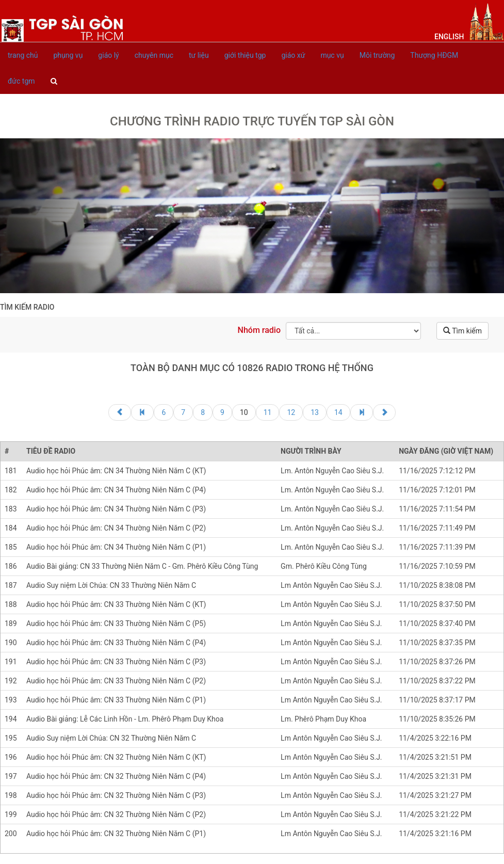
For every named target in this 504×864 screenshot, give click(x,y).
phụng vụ (68, 55)
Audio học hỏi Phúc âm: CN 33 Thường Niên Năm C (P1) (116, 700)
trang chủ (23, 55)
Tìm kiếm (462, 331)
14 (338, 412)
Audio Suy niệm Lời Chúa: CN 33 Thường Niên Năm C (111, 585)
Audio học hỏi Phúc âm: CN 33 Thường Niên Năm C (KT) (116, 604)
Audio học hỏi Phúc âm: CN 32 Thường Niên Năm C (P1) (116, 834)
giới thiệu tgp (245, 55)
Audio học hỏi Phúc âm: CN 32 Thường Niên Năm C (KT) (116, 757)
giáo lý (108, 55)
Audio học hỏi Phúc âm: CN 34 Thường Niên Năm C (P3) (116, 509)
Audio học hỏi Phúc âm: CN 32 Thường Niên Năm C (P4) (116, 776)
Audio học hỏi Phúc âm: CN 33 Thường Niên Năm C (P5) (116, 623)
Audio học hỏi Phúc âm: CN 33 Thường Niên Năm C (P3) (116, 662)
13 (315, 412)
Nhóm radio (259, 330)
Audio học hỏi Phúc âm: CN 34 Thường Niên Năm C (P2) (116, 528)
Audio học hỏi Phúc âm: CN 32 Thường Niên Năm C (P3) (116, 795)
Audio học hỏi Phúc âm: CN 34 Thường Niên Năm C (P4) (116, 490)
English (449, 37)
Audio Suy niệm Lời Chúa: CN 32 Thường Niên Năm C (111, 738)
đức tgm (21, 81)
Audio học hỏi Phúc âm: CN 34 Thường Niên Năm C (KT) (116, 471)
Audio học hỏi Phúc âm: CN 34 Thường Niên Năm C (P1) (116, 547)
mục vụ (332, 55)
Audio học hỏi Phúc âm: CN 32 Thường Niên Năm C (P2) (116, 814)
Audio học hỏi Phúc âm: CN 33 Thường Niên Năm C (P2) (116, 681)
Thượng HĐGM (434, 55)
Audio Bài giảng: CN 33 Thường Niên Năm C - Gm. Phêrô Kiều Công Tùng (142, 566)
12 (291, 412)
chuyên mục (154, 55)
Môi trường (377, 55)
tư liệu (199, 55)
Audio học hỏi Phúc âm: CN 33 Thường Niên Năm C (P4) (116, 643)
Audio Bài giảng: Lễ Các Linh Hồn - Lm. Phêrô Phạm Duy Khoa (125, 719)
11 (268, 412)
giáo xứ (293, 55)
